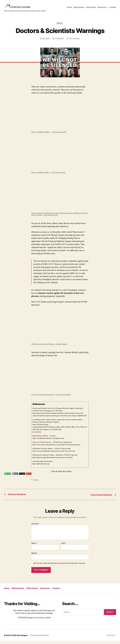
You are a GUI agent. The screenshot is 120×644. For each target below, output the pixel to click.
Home (69, 9)
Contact (113, 9)
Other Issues (91, 9)
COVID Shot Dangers (20, 638)
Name (34, 546)
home (36, 483)
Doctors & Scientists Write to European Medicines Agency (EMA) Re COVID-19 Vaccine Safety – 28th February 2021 (60, 217)
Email (64, 546)
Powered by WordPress (40, 638)
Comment (35, 527)
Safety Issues (79, 9)
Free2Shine (41, 621)
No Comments (75, 42)
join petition (37, 435)
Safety (60, 26)
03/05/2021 (60, 42)
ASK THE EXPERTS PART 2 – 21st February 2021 (49, 176)
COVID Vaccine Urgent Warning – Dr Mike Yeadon (50, 347)
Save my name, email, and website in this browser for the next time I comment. (59, 566)
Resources (102, 9)
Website (34, 556)
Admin (47, 42)
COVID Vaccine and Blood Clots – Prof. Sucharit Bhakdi (52, 398)
